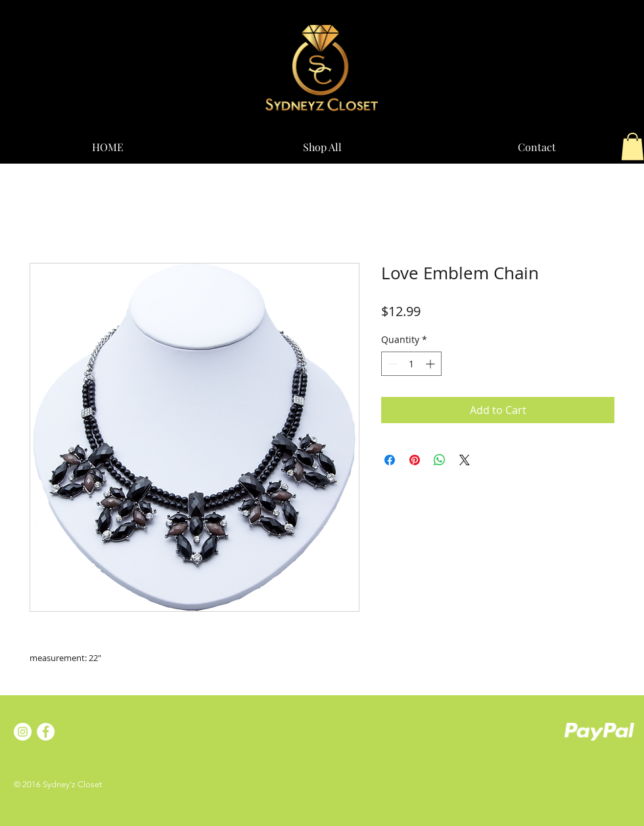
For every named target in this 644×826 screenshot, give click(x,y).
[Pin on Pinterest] (415, 460)
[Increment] (431, 364)
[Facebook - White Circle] (46, 732)
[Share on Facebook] (390, 460)
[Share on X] (465, 460)
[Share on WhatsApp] (440, 460)
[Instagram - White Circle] (23, 732)
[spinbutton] (411, 364)
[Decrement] (391, 364)
